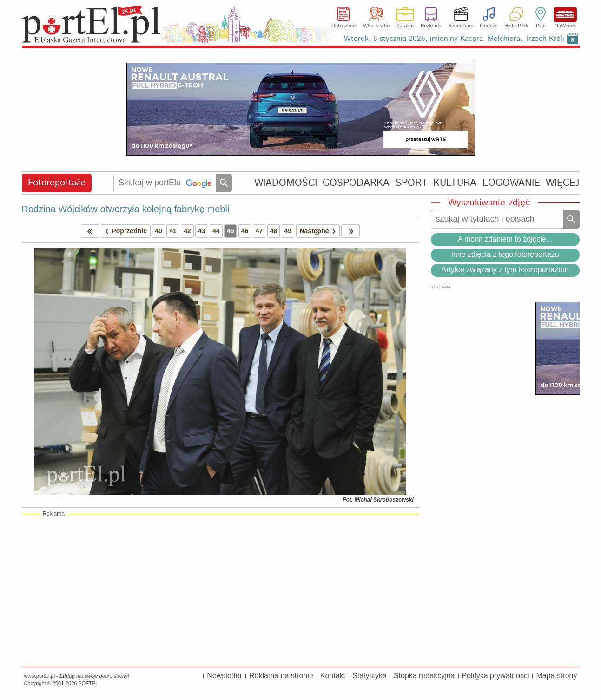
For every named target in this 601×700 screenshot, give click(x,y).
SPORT (412, 183)
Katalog (405, 26)
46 (245, 231)
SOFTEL (88, 683)
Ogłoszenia (344, 26)
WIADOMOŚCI (286, 183)
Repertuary (461, 26)
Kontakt (333, 676)
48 (274, 231)
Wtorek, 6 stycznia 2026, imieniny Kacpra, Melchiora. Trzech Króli (454, 39)
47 (259, 231)
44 (216, 231)
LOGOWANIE (511, 183)
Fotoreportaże (57, 183)
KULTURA (455, 183)
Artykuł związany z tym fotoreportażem (505, 270)
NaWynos (565, 15)
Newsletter (225, 676)
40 (159, 231)
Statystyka (370, 676)
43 (202, 231)
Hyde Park (516, 26)
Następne (320, 231)
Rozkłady (431, 26)
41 (173, 231)
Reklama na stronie (281, 676)
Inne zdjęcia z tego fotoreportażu (505, 254)
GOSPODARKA (356, 183)
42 (187, 231)
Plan (541, 26)
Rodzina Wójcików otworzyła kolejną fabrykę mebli (126, 209)
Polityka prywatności (496, 676)
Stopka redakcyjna (424, 676)
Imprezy (489, 26)
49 (288, 231)
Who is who (376, 26)
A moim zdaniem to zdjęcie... (505, 239)
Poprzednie (124, 231)
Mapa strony (556, 676)
